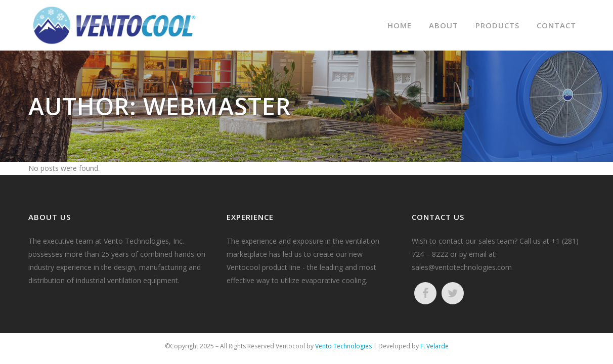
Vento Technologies (343, 346)
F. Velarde (434, 346)
